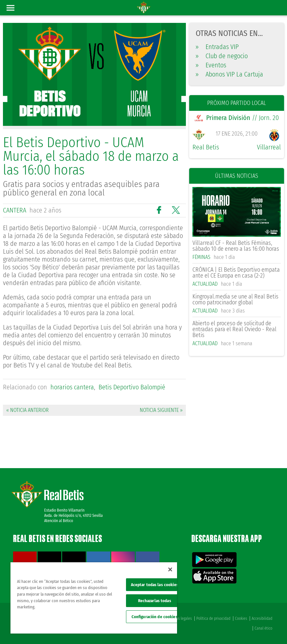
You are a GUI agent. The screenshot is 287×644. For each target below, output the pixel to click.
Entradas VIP (217, 47)
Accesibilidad (262, 619)
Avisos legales (181, 619)
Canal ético (263, 628)
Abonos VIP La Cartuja (229, 74)
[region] (94, 598)
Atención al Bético (59, 521)
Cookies (241, 619)
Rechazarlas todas (155, 601)
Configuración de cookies (155, 617)
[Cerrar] (170, 569)
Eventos (211, 65)
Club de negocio (222, 56)
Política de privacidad (213, 619)
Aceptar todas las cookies (155, 585)
